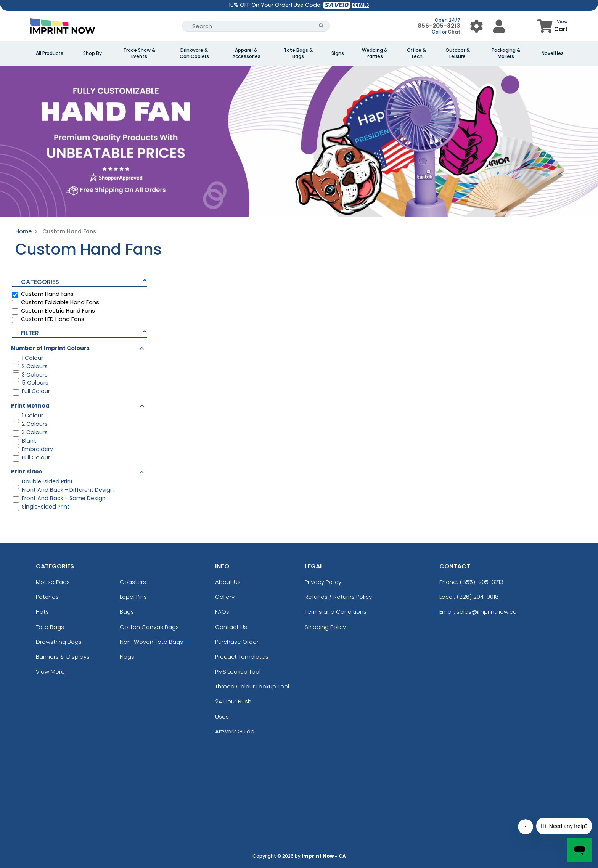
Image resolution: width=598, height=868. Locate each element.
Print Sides (27, 472)
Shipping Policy (325, 627)
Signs (338, 53)
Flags (127, 657)
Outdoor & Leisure (458, 53)
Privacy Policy (323, 582)
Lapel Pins (133, 597)
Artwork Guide (235, 731)
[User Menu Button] (477, 26)
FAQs (222, 612)
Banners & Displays (63, 657)
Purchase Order (237, 642)
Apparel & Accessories (246, 53)
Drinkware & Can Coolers (194, 53)
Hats (42, 612)
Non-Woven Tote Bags (151, 642)
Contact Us (231, 627)
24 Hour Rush (233, 701)
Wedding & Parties (375, 53)
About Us (228, 582)
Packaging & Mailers (506, 53)
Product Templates (242, 657)
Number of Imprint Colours (50, 348)
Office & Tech (416, 53)
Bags (127, 612)
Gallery (225, 597)
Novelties (553, 53)
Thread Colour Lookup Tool (252, 686)
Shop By (92, 53)
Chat (454, 32)
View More (50, 671)
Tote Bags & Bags (298, 53)
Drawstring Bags (59, 642)
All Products (50, 53)
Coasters (133, 582)
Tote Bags (50, 627)
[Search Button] (321, 26)
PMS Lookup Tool (238, 671)
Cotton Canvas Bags (149, 627)
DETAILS (361, 5)
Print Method (30, 406)
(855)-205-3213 (481, 582)
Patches (47, 597)
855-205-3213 (439, 26)
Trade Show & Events (139, 53)
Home (23, 231)
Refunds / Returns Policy (338, 597)
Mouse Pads (53, 582)
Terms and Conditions (336, 612)
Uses (222, 716)
